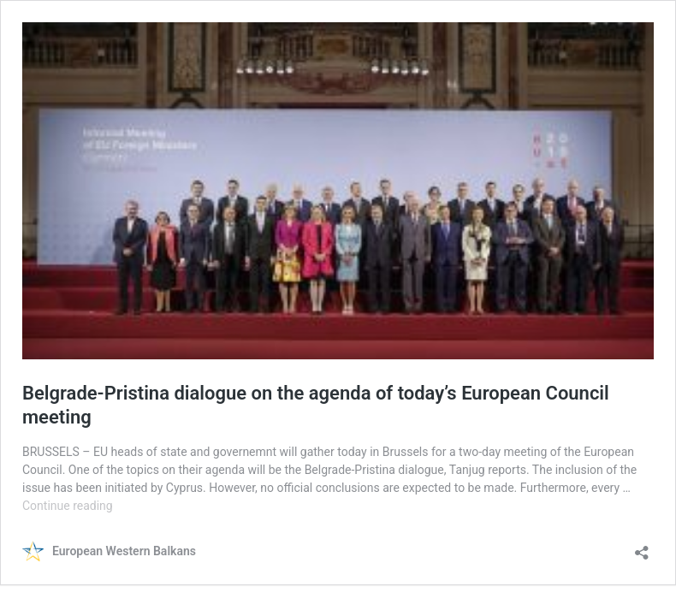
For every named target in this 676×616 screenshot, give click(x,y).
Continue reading (68, 506)
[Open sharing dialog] (642, 547)
